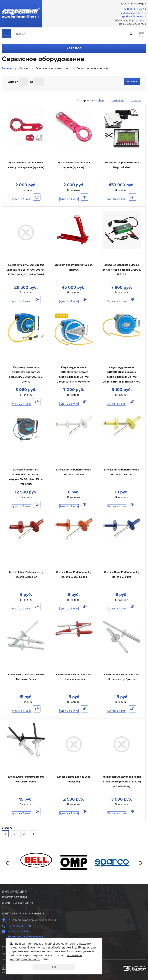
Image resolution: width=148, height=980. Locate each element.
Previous (8, 863)
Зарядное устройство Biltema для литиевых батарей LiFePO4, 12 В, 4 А (122, 270)
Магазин (24, 69)
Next (140, 863)
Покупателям (15, 897)
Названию (118, 100)
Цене (101, 100)
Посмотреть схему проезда (26, 937)
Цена (11, 82)
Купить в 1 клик (21, 199)
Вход (124, 4)
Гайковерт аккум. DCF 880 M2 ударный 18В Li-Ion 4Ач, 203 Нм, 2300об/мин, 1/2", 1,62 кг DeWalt (26, 270)
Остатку (136, 100)
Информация (14, 892)
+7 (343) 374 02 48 (135, 9)
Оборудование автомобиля (53, 69)
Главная (7, 69)
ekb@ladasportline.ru (134, 13)
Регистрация (138, 4)
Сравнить (37, 197)
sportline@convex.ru (134, 16)
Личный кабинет (18, 903)
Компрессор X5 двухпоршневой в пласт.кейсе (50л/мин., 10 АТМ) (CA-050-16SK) (122, 782)
